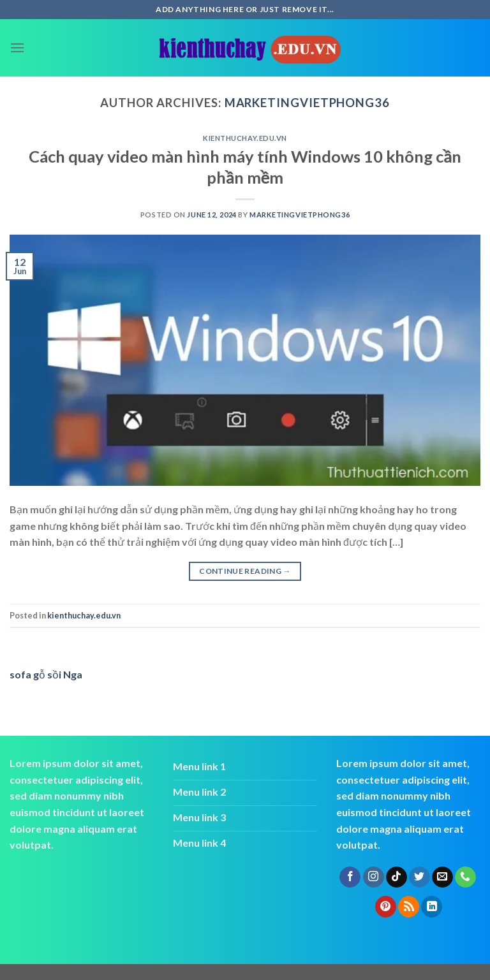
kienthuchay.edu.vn (245, 138)
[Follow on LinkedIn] (432, 907)
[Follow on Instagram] (374, 877)
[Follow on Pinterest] (386, 907)
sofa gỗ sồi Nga (46, 674)
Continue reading (245, 571)
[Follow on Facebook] (350, 877)
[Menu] (17, 48)
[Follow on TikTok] (397, 877)
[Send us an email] (442, 877)
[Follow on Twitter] (419, 877)
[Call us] (465, 877)
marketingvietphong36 (307, 103)
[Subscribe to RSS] (409, 907)
